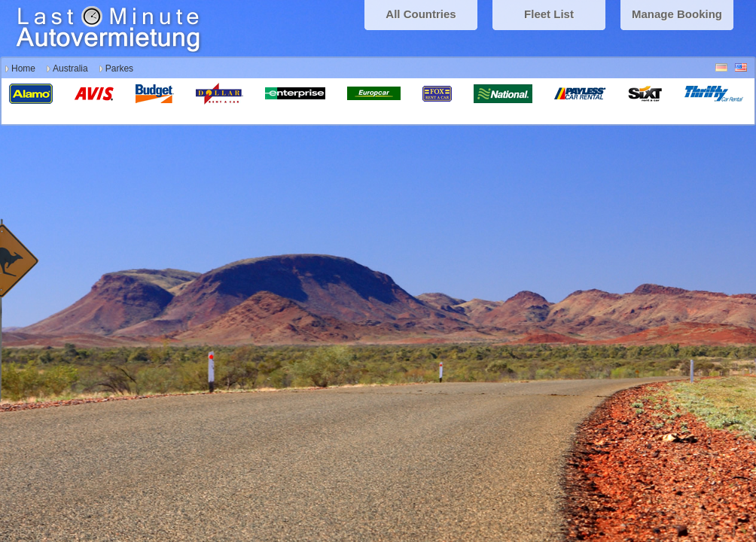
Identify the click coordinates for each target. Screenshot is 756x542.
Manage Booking (677, 14)
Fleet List (549, 14)
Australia (70, 69)
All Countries (421, 14)
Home (23, 69)
